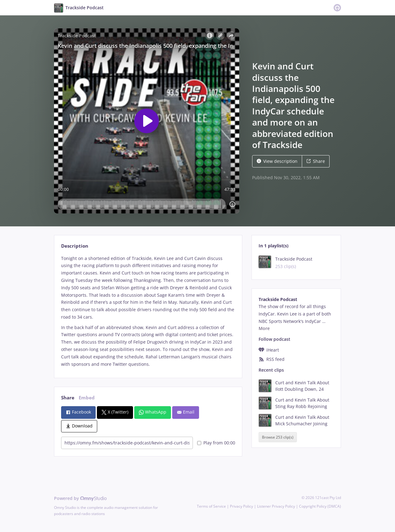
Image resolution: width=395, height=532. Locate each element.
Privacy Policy (241, 506)
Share (316, 161)
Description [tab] (75, 246)
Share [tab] (68, 398)
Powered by (80, 498)
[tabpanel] (148, 311)
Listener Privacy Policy (276, 506)
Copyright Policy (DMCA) (320, 506)
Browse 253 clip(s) (278, 437)
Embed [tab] (87, 398)
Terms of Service (211, 506)
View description (277, 161)
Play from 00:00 (216, 443)
